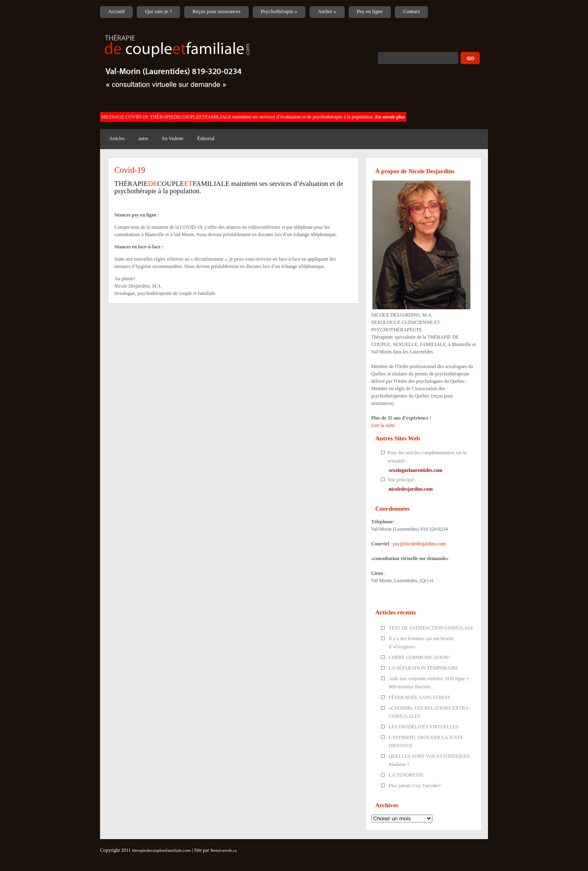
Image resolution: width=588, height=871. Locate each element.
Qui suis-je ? (158, 11)
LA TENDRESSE (406, 775)
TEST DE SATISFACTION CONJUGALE (431, 628)
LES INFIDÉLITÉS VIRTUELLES (424, 727)
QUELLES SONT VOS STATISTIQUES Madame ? (429, 760)
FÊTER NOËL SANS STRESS (420, 697)
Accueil (116, 11)
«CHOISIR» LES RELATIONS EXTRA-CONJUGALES (430, 712)
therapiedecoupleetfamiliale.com (161, 850)
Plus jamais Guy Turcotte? (415, 786)
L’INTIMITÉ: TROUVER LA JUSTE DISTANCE (426, 741)
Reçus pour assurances (216, 11)
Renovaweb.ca (223, 850)
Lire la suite (383, 425)
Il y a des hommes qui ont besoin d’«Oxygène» (421, 643)
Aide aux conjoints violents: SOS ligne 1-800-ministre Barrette (430, 683)
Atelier (327, 11)
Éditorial (206, 138)
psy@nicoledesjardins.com (419, 544)
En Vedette (173, 138)
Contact (411, 11)
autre (143, 138)
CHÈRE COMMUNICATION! (419, 657)
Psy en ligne (370, 11)
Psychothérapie (279, 11)
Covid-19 (130, 170)
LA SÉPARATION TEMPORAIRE (423, 668)
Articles (117, 138)
